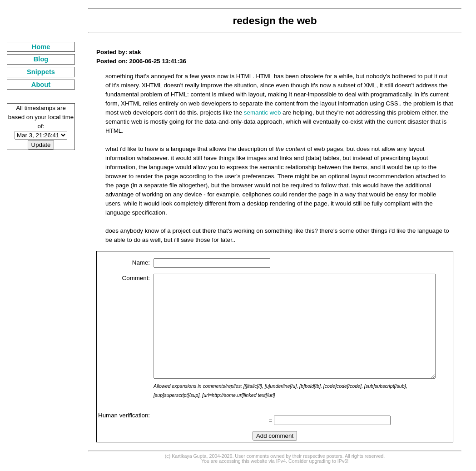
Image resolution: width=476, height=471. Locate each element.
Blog (34, 59)
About (34, 85)
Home (34, 47)
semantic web (189, 113)
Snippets (34, 72)
